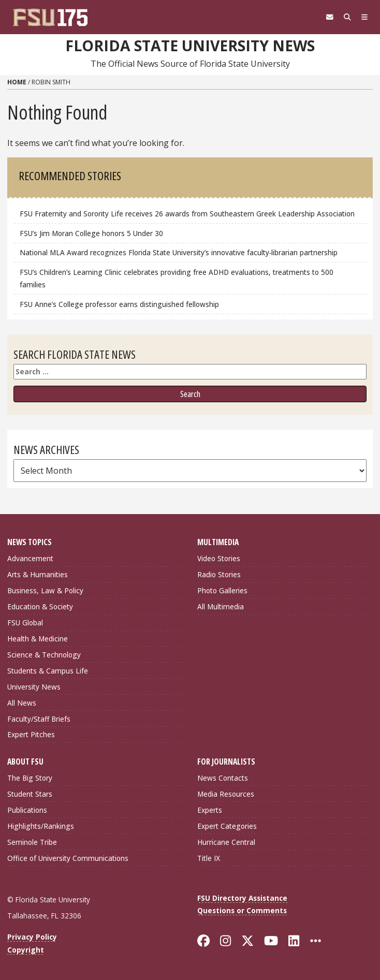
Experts (210, 810)
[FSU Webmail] (330, 17)
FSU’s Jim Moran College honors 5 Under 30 (91, 233)
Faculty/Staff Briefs (39, 719)
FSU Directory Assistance (242, 898)
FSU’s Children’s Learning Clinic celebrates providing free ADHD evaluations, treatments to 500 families (177, 278)
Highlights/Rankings (41, 826)
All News (22, 703)
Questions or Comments (242, 910)
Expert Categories (227, 826)
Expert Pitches (31, 734)
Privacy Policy (32, 937)
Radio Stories (219, 574)
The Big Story (30, 778)
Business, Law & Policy (45, 590)
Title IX (209, 858)
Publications (27, 810)
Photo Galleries (222, 590)
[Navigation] (364, 17)
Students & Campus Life (48, 671)
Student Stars (30, 794)
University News (34, 687)
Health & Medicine (38, 639)
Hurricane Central (226, 842)
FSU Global (25, 623)
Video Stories (219, 558)
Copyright (26, 950)
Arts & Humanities (38, 574)
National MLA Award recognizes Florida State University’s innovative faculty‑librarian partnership (180, 252)
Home (17, 82)
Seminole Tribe (32, 842)
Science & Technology (44, 655)
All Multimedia (221, 606)
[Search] (347, 17)
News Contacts (223, 778)
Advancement (30, 558)
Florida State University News (190, 46)
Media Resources (226, 794)
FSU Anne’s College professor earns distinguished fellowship (119, 304)
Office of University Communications (68, 858)
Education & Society (40, 606)
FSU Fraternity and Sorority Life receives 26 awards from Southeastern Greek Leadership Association (187, 214)
